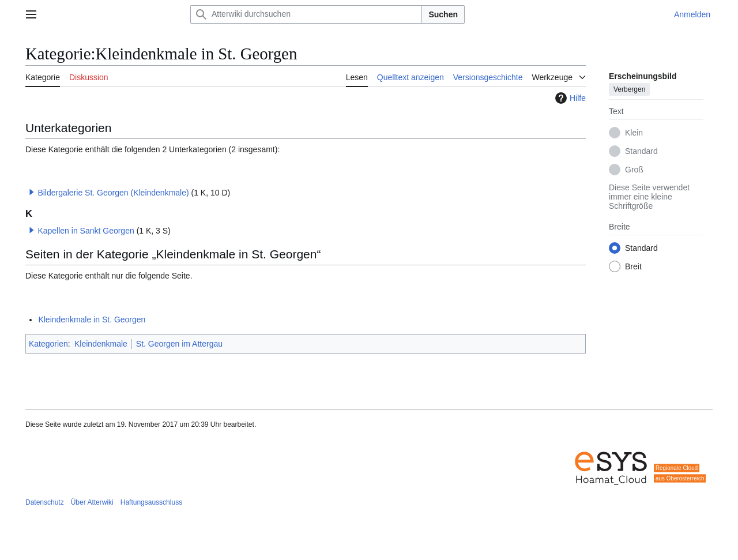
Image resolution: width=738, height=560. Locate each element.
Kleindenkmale (101, 344)
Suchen (443, 14)
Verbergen (629, 89)
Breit (633, 266)
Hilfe (569, 98)
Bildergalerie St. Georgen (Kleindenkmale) (113, 193)
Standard (641, 151)
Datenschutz (45, 502)
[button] (32, 192)
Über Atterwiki (92, 502)
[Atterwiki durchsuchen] (306, 14)
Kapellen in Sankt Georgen (86, 231)
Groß (634, 170)
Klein (634, 133)
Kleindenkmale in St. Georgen (92, 320)
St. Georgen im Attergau (179, 344)
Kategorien (48, 344)
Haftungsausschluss (151, 502)
